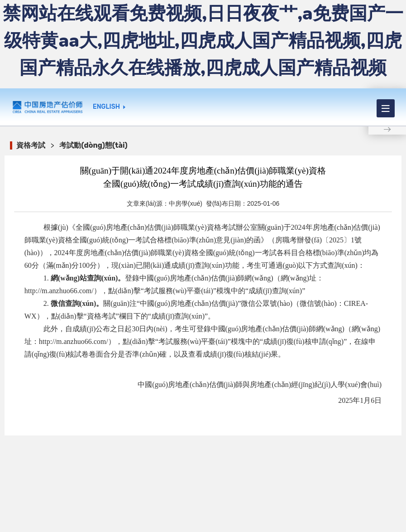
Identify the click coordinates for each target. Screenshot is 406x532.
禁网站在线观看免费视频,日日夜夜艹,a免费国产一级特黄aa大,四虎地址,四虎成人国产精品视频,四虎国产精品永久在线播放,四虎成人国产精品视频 (203, 41)
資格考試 (31, 145)
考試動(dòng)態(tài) (93, 145)
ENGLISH (106, 107)
